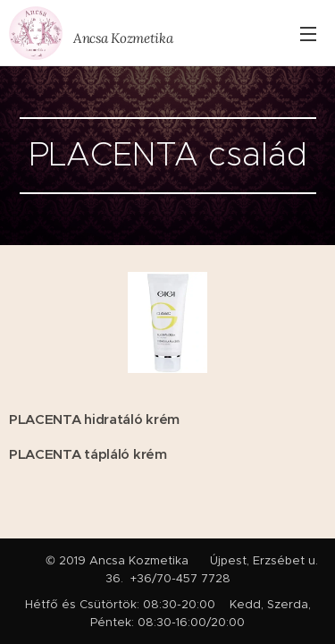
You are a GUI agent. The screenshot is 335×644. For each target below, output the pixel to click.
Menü (308, 34)
